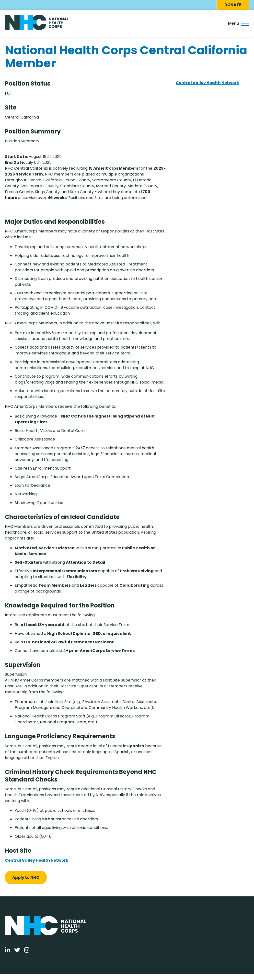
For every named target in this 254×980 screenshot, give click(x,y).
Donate (233, 5)
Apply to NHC (26, 877)
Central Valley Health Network (37, 860)
